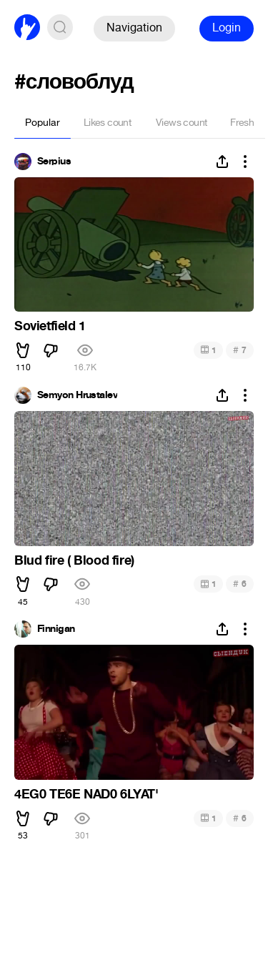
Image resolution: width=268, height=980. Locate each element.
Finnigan (56, 629)
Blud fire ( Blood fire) (74, 560)
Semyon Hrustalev (77, 395)
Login (227, 28)
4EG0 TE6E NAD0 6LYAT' (86, 794)
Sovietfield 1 (50, 326)
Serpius (54, 162)
